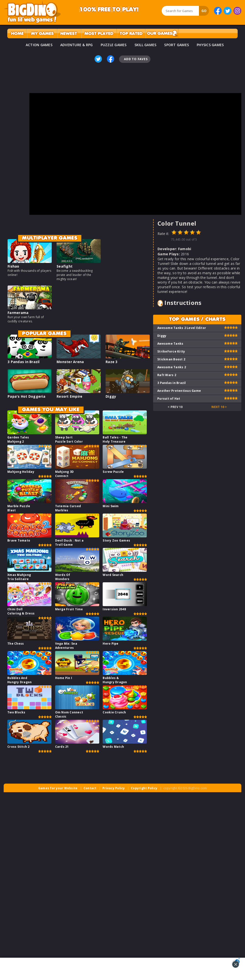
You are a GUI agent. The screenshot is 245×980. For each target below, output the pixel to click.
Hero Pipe (110, 644)
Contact (90, 788)
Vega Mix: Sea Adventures (66, 646)
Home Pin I (64, 678)
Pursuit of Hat (169, 399)
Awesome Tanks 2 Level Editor (182, 328)
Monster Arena (70, 362)
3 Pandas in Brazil (24, 362)
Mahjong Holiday (21, 472)
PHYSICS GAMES (210, 45)
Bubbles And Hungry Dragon (19, 680)
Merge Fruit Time (69, 609)
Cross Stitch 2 (18, 747)
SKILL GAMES (146, 45)
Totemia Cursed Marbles (68, 508)
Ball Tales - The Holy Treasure (115, 439)
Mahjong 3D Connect (65, 474)
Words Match (113, 747)
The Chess (16, 644)
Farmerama (18, 313)
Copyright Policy (144, 788)
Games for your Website (58, 788)
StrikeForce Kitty (171, 351)
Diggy (111, 396)
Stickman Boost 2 (171, 359)
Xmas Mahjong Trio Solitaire (19, 577)
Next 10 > (219, 407)
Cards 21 (62, 747)
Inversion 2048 (114, 609)
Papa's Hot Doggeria (26, 396)
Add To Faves (136, 59)
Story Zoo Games (116, 540)
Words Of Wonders (63, 577)
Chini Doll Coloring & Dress (21, 611)
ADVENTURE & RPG (77, 45)
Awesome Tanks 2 (172, 367)
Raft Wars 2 (167, 375)
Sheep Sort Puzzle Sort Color (69, 439)
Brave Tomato (19, 540)
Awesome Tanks (170, 344)
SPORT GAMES (177, 45)
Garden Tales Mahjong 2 (18, 439)
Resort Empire (69, 396)
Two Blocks (16, 712)
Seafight (65, 266)
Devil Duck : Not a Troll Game (69, 543)
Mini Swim (111, 506)
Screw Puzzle (113, 472)
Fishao (13, 266)
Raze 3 (112, 362)
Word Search (113, 575)
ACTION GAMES (39, 45)
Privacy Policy (114, 788)
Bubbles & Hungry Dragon (115, 680)
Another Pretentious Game (179, 391)
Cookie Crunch (114, 712)
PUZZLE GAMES (114, 45)
